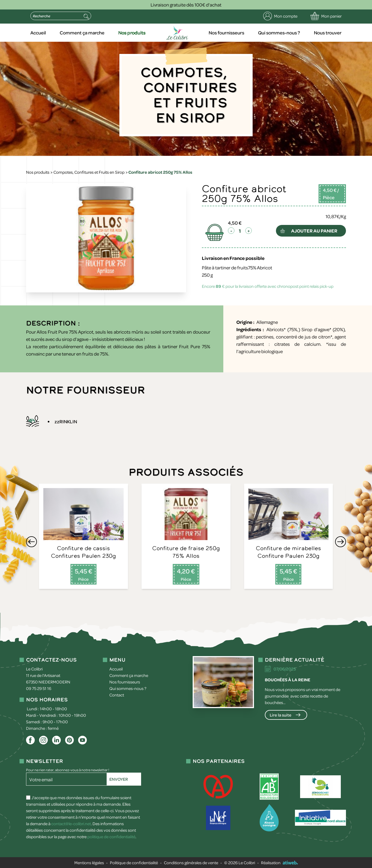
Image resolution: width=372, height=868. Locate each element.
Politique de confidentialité (134, 863)
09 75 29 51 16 (39, 688)
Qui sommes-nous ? (279, 33)
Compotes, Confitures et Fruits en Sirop (89, 172)
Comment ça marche (82, 33)
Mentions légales (89, 863)
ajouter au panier (314, 231)
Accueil (38, 33)
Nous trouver (328, 33)
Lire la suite (281, 715)
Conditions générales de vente (191, 863)
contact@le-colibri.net (71, 824)
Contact (117, 695)
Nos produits (132, 33)
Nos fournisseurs (226, 33)
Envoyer (119, 779)
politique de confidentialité (111, 837)
